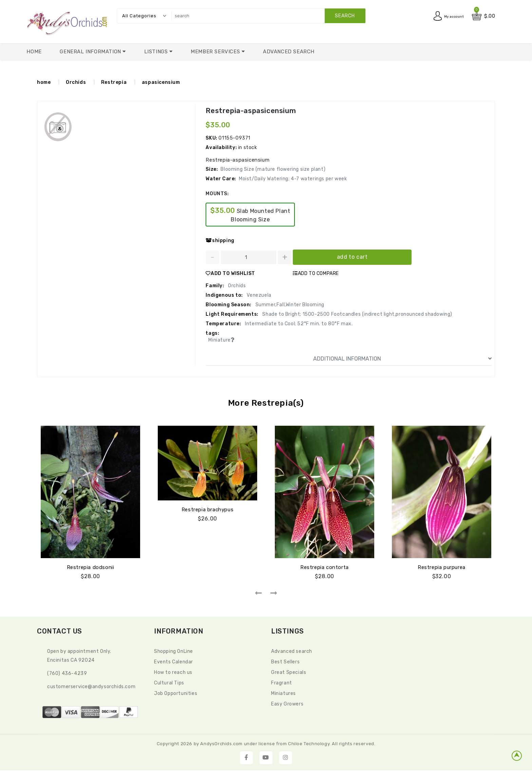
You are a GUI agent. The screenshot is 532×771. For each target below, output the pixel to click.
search (345, 16)
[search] (267, 16)
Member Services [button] (216, 52)
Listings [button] (157, 52)
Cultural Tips (169, 682)
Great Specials (289, 671)
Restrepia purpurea (442, 566)
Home (34, 52)
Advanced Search (289, 52)
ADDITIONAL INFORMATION (402, 359)
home (44, 82)
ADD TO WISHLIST (230, 273)
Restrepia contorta (325, 566)
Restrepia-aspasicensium (250, 111)
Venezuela (259, 295)
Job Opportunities (176, 692)
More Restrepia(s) (266, 403)
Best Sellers (285, 661)
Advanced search (292, 650)
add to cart (352, 257)
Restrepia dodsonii (91, 566)
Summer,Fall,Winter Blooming (289, 305)
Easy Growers (287, 703)
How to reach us (173, 671)
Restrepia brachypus (207, 509)
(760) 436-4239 (67, 672)
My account (450, 16)
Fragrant (282, 682)
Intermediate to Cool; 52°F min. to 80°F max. (298, 324)
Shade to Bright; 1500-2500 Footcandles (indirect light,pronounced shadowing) (357, 314)
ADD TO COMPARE (316, 273)
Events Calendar (174, 661)
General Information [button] (91, 52)
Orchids (76, 82)
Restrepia (114, 82)
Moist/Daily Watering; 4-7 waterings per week (293, 179)
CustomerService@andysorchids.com (91, 686)
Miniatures (283, 692)
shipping (220, 241)
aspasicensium (161, 82)
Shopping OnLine (174, 650)
